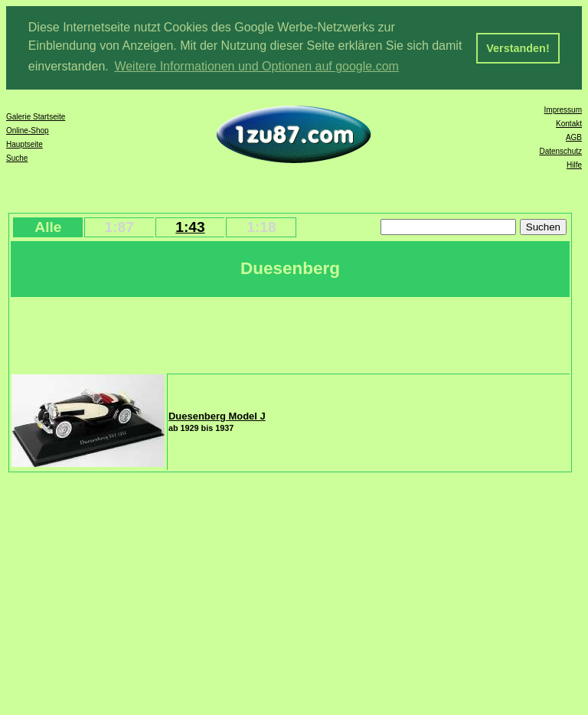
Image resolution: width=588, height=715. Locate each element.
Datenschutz (560, 150)
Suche (17, 157)
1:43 (190, 226)
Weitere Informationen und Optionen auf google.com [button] (256, 66)
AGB (574, 137)
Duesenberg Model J (217, 415)
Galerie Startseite (36, 116)
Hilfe (574, 164)
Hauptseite (24, 144)
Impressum (563, 109)
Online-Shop (28, 130)
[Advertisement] (290, 333)
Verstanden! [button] (518, 48)
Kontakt (569, 123)
